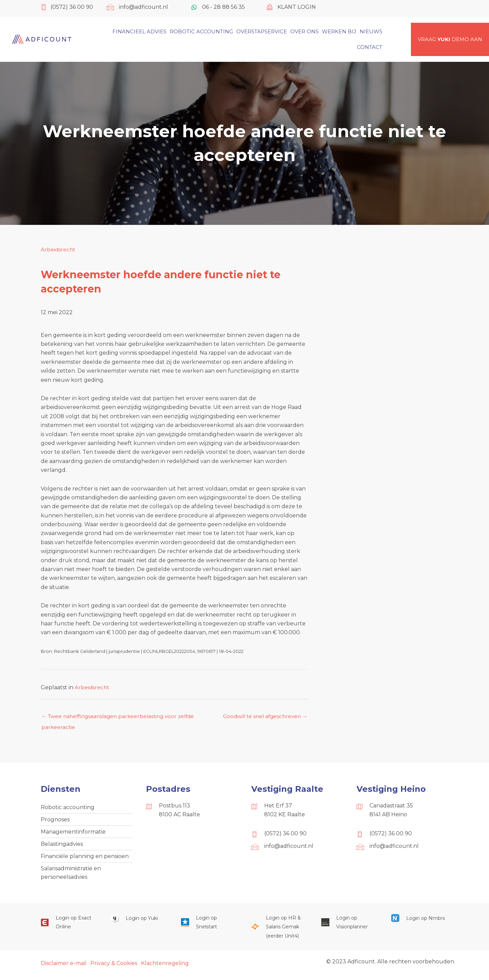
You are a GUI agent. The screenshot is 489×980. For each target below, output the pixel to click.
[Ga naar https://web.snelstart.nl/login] (209, 926)
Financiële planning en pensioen (85, 859)
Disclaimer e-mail (64, 967)
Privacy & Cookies (114, 967)
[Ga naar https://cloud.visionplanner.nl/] (349, 926)
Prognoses (55, 821)
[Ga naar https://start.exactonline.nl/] (69, 926)
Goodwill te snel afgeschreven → (266, 718)
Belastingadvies (62, 846)
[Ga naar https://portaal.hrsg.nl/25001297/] (279, 931)
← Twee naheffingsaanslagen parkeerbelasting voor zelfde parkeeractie (122, 718)
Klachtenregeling (165, 967)
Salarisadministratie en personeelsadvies (71, 876)
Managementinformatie (73, 833)
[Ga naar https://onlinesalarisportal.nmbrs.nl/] (419, 922)
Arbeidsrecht (58, 250)
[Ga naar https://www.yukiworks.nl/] (139, 922)
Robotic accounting (68, 808)
